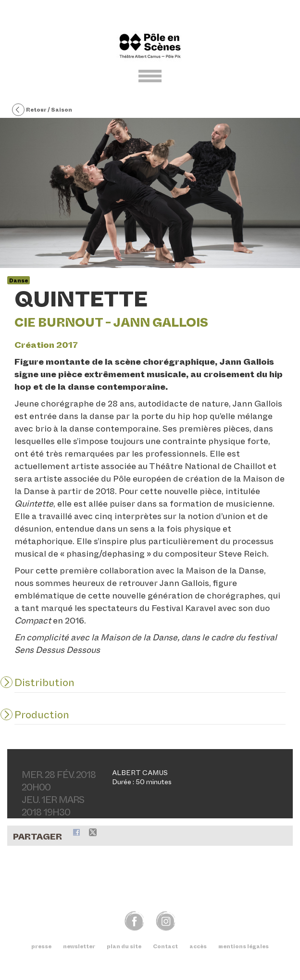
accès (198, 946)
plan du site (124, 946)
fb (134, 921)
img (166, 921)
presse (41, 946)
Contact (165, 946)
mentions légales (244, 946)
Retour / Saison (42, 110)
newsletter (79, 946)
